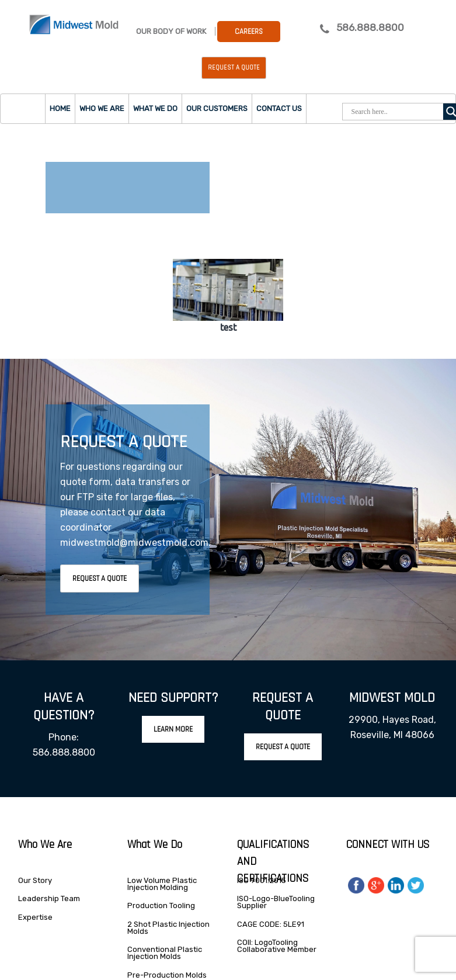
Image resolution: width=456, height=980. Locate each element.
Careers (249, 32)
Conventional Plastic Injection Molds (165, 953)
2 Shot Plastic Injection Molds (168, 928)
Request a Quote (234, 68)
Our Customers (217, 108)
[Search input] (396, 112)
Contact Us (279, 108)
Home (60, 108)
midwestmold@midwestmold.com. (135, 543)
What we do (155, 108)
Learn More (173, 729)
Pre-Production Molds (167, 975)
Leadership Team (49, 898)
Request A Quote (100, 579)
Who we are (102, 108)
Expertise (35, 917)
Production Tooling (161, 905)
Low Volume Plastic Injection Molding (162, 884)
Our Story (35, 880)
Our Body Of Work (171, 31)
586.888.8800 (370, 27)
